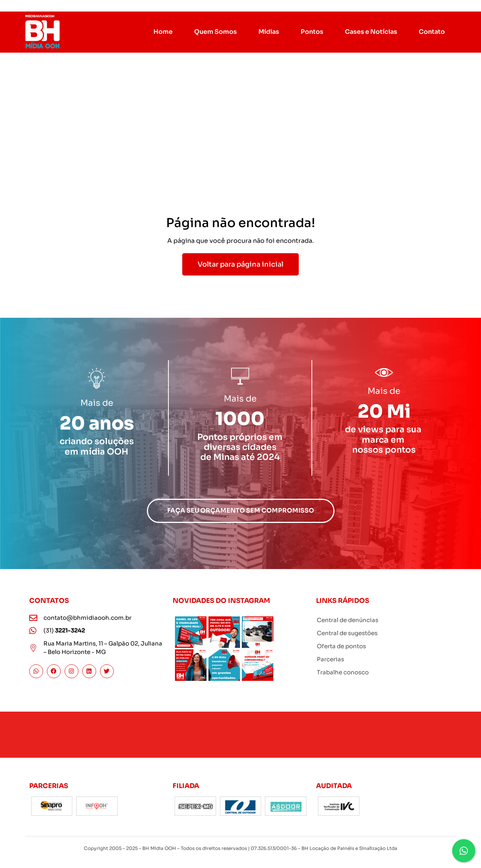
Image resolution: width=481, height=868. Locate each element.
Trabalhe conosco (343, 672)
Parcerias (330, 659)
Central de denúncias (348, 620)
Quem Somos (216, 32)
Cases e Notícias (371, 32)
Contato (432, 32)
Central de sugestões (347, 633)
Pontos (312, 32)
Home (163, 32)
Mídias (269, 32)
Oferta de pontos (341, 646)
